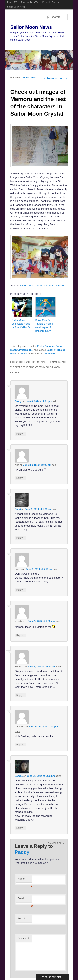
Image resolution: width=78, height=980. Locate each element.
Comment (23, 938)
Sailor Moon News (16, 7)
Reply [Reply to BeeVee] (21, 695)
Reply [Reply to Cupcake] (21, 745)
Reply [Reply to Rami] (21, 538)
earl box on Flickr (54, 285)
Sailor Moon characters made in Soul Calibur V (21, 324)
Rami (18, 509)
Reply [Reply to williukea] (21, 635)
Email (25, 900)
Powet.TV (12, 2)
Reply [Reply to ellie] (21, 478)
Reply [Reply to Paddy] (21, 590)
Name (25, 880)
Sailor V (51, 350)
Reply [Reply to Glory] (21, 434)
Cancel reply (56, 843)
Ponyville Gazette (51, 2)
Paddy (22, 852)
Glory (18, 401)
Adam (24, 354)
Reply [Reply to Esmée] (21, 828)
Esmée (19, 776)
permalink (50, 354)
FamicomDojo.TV (30, 2)
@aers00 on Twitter (31, 285)
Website (22, 918)
